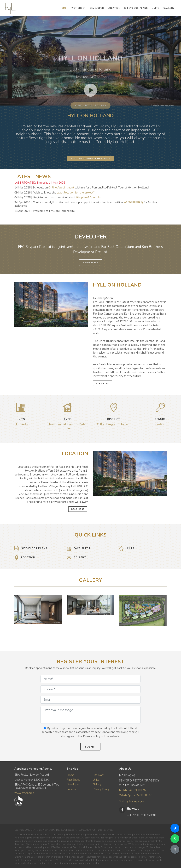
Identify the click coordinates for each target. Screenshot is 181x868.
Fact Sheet (73, 780)
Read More (91, 263)
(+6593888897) (133, 203)
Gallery (97, 784)
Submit (90, 747)
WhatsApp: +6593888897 (135, 795)
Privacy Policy (101, 789)
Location (72, 789)
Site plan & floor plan (89, 197)
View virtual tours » (90, 134)
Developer (73, 784)
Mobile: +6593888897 (133, 790)
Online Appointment (61, 188)
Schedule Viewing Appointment (91, 158)
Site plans (99, 775)
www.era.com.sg (24, 793)
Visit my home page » (132, 801)
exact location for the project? (76, 193)
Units (96, 780)
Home (70, 775)
